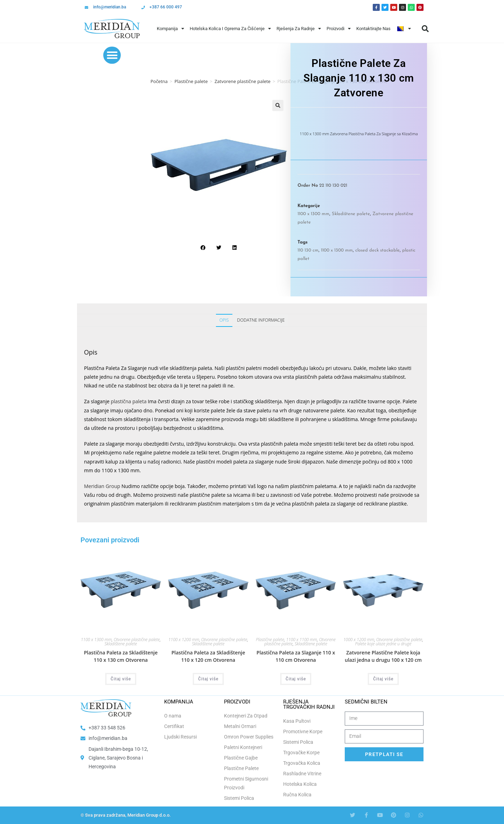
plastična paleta (128, 401)
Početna (159, 81)
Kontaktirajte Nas (373, 29)
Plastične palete (191, 81)
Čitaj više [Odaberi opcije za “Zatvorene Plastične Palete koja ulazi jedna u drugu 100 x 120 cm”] (383, 679)
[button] (425, 29)
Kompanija (170, 29)
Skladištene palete (351, 214)
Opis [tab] (224, 320)
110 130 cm (308, 250)
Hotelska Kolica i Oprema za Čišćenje (230, 29)
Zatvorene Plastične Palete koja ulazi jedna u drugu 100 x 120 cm (383, 656)
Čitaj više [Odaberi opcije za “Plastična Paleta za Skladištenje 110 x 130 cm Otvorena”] (121, 679)
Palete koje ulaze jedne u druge (383, 644)
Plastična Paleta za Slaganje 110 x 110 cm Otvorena (296, 656)
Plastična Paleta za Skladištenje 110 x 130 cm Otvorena (121, 656)
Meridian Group (102, 486)
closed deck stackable (377, 250)
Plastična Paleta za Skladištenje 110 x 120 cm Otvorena (208, 656)
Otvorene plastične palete (137, 640)
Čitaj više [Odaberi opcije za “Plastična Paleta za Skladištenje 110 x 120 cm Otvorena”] (208, 679)
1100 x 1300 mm (313, 214)
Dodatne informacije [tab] (261, 320)
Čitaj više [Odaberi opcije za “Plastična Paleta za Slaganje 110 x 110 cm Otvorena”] (296, 679)
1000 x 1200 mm (359, 640)
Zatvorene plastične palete (243, 81)
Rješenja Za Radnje (299, 29)
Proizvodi (339, 29)
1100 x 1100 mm (302, 640)
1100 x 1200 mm (184, 640)
